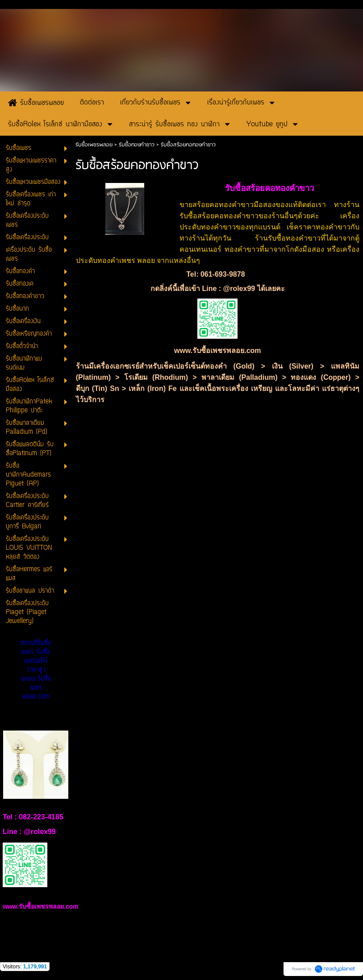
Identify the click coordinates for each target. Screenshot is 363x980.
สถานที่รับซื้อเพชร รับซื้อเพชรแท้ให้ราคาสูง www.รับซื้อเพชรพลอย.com (36, 670)
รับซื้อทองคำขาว (137, 145)
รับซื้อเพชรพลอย (94, 145)
